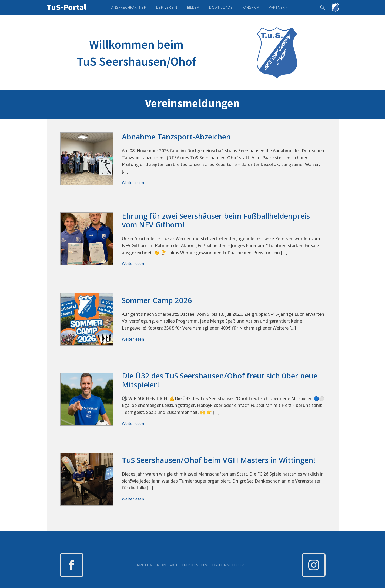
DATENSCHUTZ (228, 565)
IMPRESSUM (195, 565)
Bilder (193, 7)
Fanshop (251, 7)
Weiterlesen (133, 183)
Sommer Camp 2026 (157, 300)
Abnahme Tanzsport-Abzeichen (176, 137)
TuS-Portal (66, 7)
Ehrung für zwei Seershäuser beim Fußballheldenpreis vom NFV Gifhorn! (216, 220)
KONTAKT (167, 565)
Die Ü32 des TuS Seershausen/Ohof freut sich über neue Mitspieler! (220, 380)
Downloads (221, 7)
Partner (277, 7)
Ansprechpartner (129, 7)
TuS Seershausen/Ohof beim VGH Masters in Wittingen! (219, 460)
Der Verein (167, 7)
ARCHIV (145, 565)
